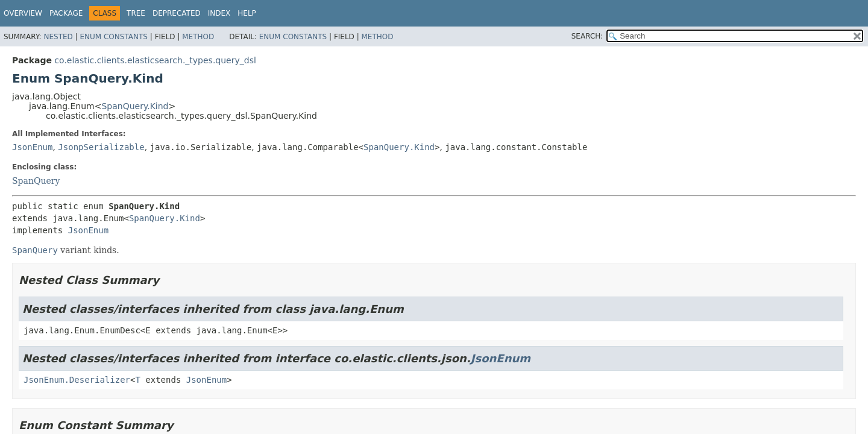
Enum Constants (113, 37)
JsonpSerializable (101, 147)
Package (66, 13)
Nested (58, 37)
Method (198, 37)
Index (219, 13)
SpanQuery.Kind (135, 106)
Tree (136, 13)
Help (247, 13)
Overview (23, 13)
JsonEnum (32, 147)
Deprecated (177, 13)
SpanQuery (36, 181)
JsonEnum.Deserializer (77, 380)
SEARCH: (587, 36)
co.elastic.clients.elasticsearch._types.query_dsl (155, 60)
